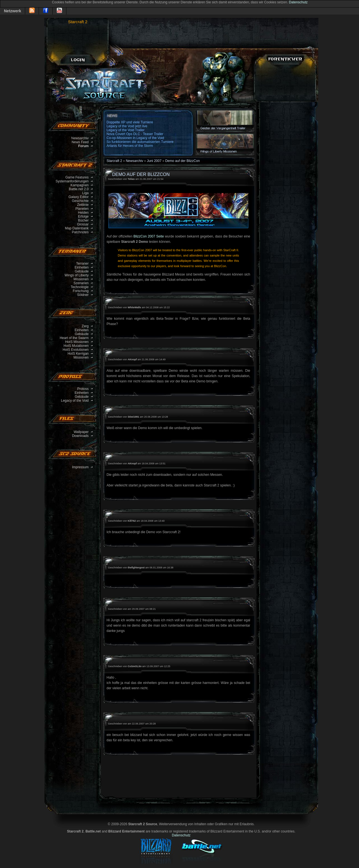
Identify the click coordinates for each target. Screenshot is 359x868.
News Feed (80, 142)
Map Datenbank (77, 228)
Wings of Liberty (76, 275)
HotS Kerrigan (78, 354)
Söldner (83, 295)
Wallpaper (81, 432)
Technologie (80, 287)
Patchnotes (80, 232)
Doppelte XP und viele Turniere (130, 122)
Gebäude (82, 271)
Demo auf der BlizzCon (182, 161)
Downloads (80, 436)
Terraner (82, 264)
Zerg (85, 326)
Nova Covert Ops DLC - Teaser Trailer (135, 134)
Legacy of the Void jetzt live (127, 126)
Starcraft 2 (78, 22)
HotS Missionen (77, 342)
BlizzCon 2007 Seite (149, 236)
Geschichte (80, 201)
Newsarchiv (80, 138)
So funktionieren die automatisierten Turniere (140, 142)
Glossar (83, 224)
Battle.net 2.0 (79, 189)
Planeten (82, 209)
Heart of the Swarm (74, 338)
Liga (86, 193)
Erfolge (83, 217)
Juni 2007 (154, 161)
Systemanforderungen (72, 181)
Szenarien (81, 283)
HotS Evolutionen (76, 350)
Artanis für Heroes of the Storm (130, 146)
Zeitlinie (83, 205)
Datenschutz (298, 2)
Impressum (80, 467)
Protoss (83, 389)
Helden (83, 213)
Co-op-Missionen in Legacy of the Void (135, 138)
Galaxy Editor (78, 197)
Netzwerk (12, 11)
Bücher (83, 220)
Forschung (81, 291)
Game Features (77, 177)
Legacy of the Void (75, 401)
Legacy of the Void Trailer (126, 130)
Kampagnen (80, 185)
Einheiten (81, 267)
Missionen (81, 279)
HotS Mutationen (76, 346)
